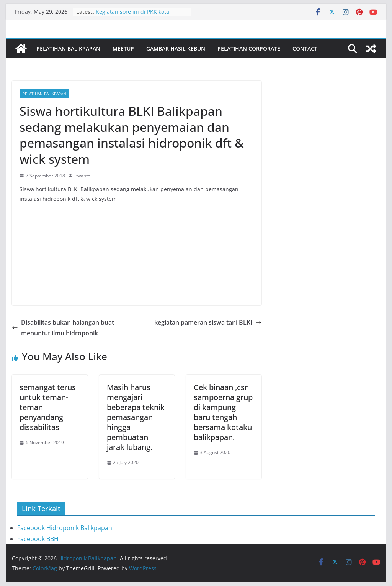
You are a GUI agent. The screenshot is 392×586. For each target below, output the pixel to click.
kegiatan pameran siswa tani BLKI (208, 322)
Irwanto (82, 176)
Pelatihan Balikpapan (68, 48)
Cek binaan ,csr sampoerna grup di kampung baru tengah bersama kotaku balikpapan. (223, 412)
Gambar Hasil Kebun (176, 48)
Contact (305, 48)
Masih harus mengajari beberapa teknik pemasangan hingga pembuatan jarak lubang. (136, 417)
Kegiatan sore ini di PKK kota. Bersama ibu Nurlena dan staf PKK (140, 16)
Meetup (123, 48)
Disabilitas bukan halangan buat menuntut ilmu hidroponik (63, 328)
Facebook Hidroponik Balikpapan (65, 528)
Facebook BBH (38, 539)
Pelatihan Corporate (249, 48)
